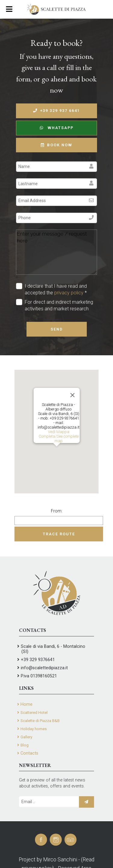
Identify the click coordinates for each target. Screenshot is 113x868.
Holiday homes (34, 729)
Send (57, 329)
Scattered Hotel (34, 713)
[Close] (72, 395)
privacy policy (69, 293)
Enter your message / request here (56, 252)
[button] (57, 452)
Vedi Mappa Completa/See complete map (58, 436)
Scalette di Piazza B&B (40, 721)
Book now (56, 145)
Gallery (26, 737)
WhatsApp (57, 128)
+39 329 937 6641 (56, 111)
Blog (25, 745)
